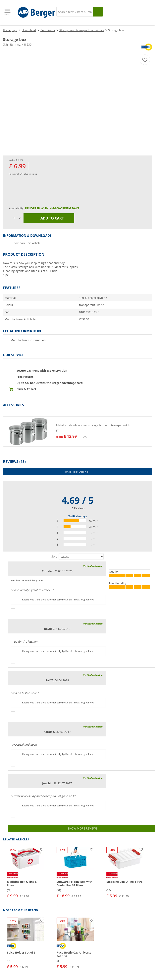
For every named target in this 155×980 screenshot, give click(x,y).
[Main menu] (8, 12)
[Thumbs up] (13, 610)
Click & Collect (26, 389)
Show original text (84, 600)
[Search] (75, 12)
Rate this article (77, 472)
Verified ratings (77, 516)
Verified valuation (93, 566)
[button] (77, 431)
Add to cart (49, 218)
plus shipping (30, 174)
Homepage (10, 30)
